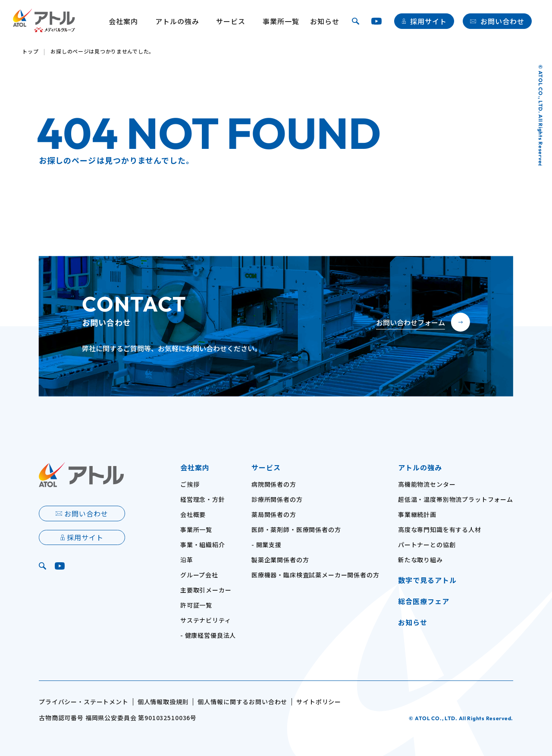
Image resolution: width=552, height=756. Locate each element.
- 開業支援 (267, 545)
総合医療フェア (424, 601)
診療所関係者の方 (277, 499)
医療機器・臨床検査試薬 (315, 575)
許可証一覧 (196, 605)
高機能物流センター (427, 484)
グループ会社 (199, 575)
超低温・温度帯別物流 (456, 499)
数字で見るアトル (427, 580)
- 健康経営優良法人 (208, 635)
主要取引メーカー (206, 590)
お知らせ (325, 21)
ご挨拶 (190, 484)
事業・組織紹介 (203, 545)
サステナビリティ (206, 620)
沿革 (187, 560)
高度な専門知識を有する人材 (440, 529)
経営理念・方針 (203, 499)
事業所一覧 (281, 21)
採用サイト (428, 21)
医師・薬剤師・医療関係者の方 (296, 529)
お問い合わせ (502, 21)
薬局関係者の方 (274, 514)
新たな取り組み (420, 560)
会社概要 (193, 514)
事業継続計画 (417, 514)
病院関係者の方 (274, 484)
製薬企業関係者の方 (280, 560)
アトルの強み (177, 21)
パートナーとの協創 (427, 545)
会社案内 (195, 467)
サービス (266, 467)
